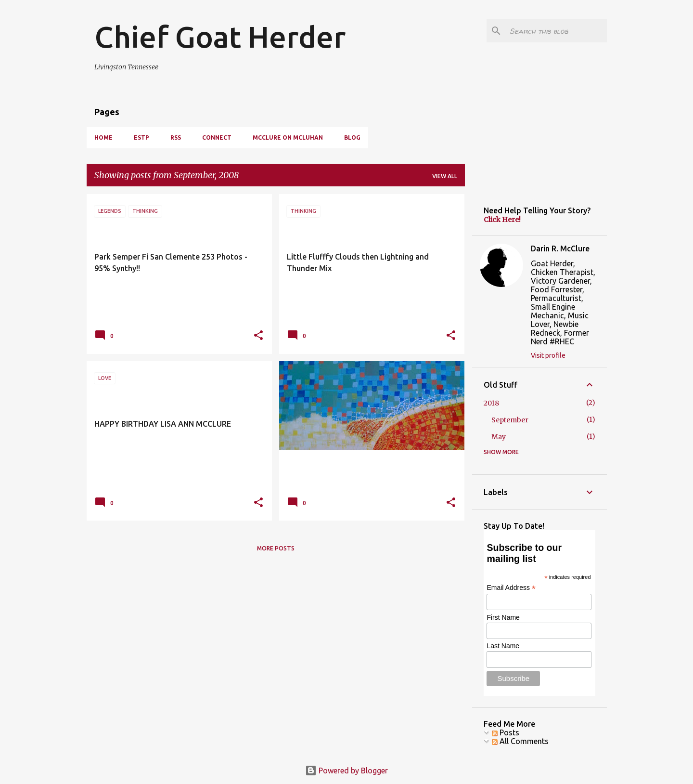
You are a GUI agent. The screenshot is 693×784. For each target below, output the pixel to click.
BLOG (352, 137)
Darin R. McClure (560, 248)
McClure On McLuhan (288, 137)
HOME (103, 137)
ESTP (141, 137)
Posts (506, 732)
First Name (503, 617)
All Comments (520, 741)
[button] (258, 336)
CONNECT (217, 137)
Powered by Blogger (346, 771)
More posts (276, 548)
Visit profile (548, 355)
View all (445, 176)
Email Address (511, 588)
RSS (176, 137)
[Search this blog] (556, 31)
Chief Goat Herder (220, 37)
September (510, 420)
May (499, 437)
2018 (491, 403)
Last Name (503, 646)
